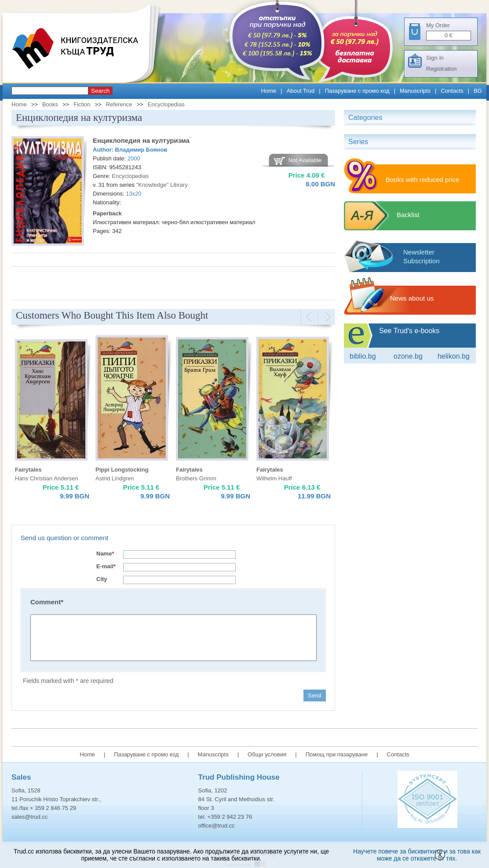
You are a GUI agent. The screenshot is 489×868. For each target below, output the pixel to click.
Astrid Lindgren (115, 478)
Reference (119, 104)
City (102, 579)
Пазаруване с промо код (357, 91)
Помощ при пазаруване (337, 754)
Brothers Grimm (196, 478)
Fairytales (28, 470)
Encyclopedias (166, 104)
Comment (47, 602)
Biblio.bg (363, 356)
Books (50, 104)
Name (105, 554)
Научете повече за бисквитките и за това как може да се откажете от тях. (417, 855)
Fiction (82, 104)
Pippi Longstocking (122, 470)
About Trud (301, 91)
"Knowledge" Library (162, 185)
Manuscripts (415, 91)
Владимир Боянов (141, 150)
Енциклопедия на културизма (141, 140)
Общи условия (267, 754)
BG (478, 91)
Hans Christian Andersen (47, 478)
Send (315, 695)
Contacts (452, 91)
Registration (441, 69)
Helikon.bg (454, 356)
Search (100, 91)
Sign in (435, 58)
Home (269, 91)
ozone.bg (408, 356)
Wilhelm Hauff (274, 478)
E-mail (106, 566)
